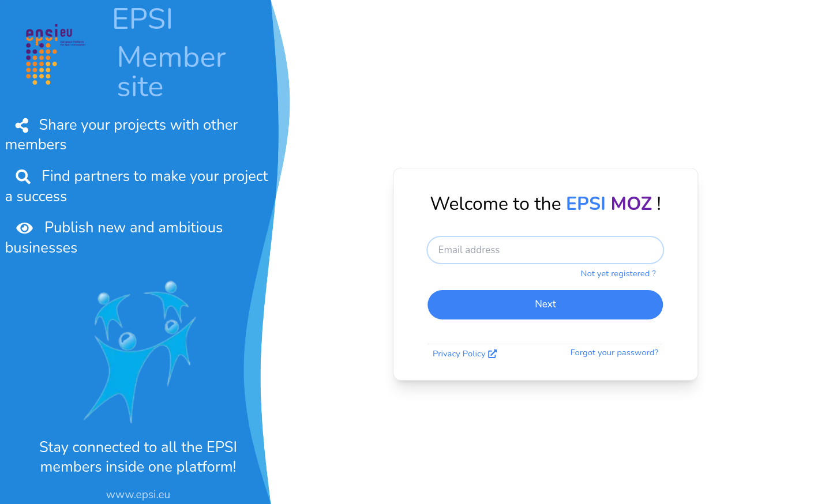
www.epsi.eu (138, 495)
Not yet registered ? (618, 273)
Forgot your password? (614, 352)
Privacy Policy (465, 354)
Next (545, 304)
